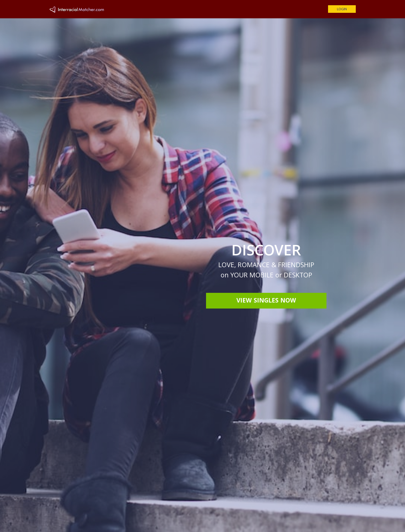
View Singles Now (266, 301)
